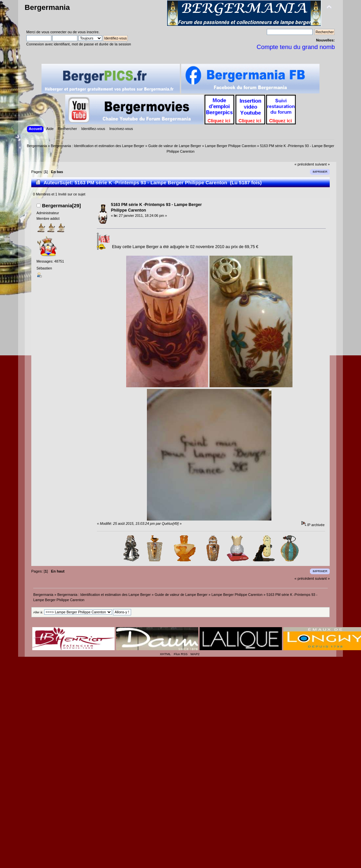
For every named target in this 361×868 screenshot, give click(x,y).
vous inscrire (88, 32)
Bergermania (47, 7)
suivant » (322, 164)
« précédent (304, 164)
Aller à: (38, 612)
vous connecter (54, 32)
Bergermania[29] (61, 205)
